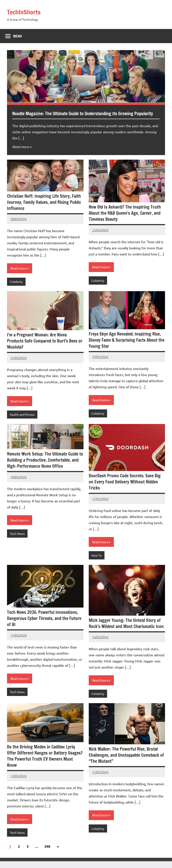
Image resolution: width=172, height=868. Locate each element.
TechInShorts (26, 12)
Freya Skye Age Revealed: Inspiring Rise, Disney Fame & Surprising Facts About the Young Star (127, 347)
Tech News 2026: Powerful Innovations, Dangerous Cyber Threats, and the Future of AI (44, 625)
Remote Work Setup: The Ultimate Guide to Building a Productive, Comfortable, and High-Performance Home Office (45, 467)
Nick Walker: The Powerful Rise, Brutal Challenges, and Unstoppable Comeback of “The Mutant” (126, 762)
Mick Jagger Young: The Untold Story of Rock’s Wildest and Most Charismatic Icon (126, 630)
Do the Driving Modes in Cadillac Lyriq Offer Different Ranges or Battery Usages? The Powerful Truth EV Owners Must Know (45, 763)
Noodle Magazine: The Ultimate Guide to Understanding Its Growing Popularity (79, 117)
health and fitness (22, 421)
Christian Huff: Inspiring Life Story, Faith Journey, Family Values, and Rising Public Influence (44, 209)
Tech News (17, 540)
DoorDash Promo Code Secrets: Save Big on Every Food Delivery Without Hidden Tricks (125, 489)
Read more (21, 153)
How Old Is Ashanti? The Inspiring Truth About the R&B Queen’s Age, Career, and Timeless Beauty (125, 220)
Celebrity (16, 288)
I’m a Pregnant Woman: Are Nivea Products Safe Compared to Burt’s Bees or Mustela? (45, 348)
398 (47, 853)
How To (96, 562)
